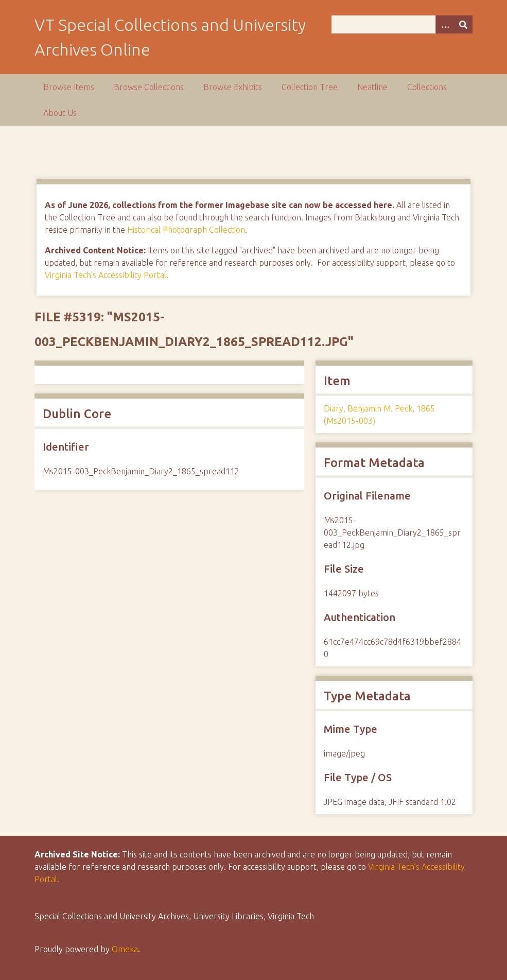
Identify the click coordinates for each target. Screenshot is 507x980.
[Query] (402, 24)
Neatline (372, 87)
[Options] (445, 24)
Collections (427, 87)
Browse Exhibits (233, 87)
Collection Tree (310, 87)
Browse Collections (149, 87)
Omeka (125, 949)
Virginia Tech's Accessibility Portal (106, 275)
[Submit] (463, 24)
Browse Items (69, 87)
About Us (60, 113)
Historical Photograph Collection (186, 230)
